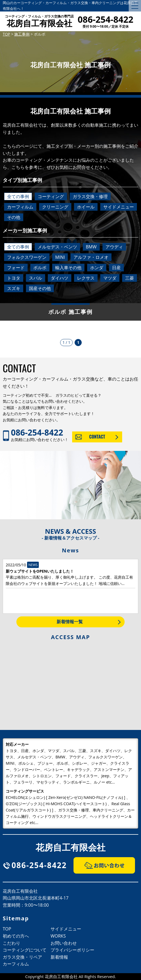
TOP (7, 929)
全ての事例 (18, 196)
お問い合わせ (64, 943)
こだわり (11, 943)
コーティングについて (25, 950)
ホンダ (97, 268)
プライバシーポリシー (72, 950)
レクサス (86, 278)
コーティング (51, 196)
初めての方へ (16, 936)
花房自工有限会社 (39, 22)
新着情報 (59, 957)
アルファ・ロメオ (91, 257)
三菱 (130, 278)
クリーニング (55, 207)
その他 (14, 217)
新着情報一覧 (70, 622)
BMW (91, 247)
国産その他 (40, 288)
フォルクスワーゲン (27, 257)
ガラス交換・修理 (90, 196)
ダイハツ (60, 278)
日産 (116, 268)
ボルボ (40, 268)
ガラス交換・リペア (22, 957)
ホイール (86, 207)
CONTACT (97, 437)
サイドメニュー (119, 207)
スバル (36, 278)
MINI (60, 257)
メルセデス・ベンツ (57, 247)
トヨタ (14, 278)
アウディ (114, 247)
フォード (16, 268)
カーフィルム (20, 207)
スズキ (14, 288)
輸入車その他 (68, 268)
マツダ (110, 278)
